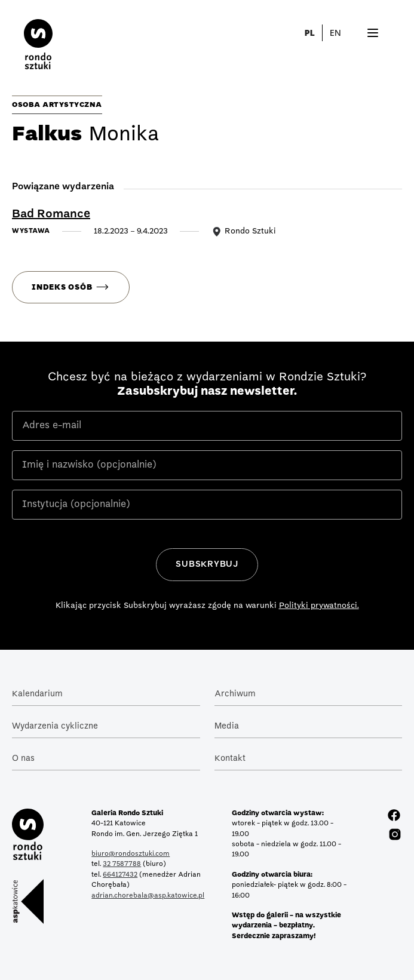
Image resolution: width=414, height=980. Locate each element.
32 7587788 (122, 864)
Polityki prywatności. (319, 606)
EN (335, 33)
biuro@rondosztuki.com (131, 854)
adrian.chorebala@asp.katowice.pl (148, 896)
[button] (342, 33)
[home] (26, 39)
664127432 (120, 875)
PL (309, 33)
